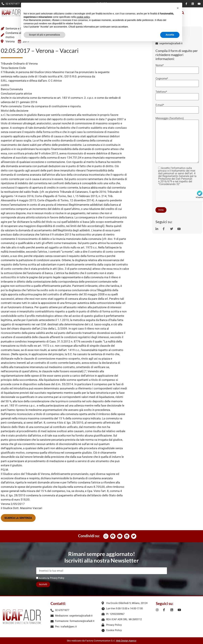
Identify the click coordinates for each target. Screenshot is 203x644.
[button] (106, 536)
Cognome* (177, 81)
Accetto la (43, 578)
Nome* (177, 68)
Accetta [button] (170, 35)
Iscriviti (43, 584)
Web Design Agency (126, 641)
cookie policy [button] (83, 17)
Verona (10, 41)
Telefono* (177, 94)
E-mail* (177, 108)
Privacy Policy (57, 578)
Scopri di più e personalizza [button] (44, 35)
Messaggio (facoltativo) (177, 140)
